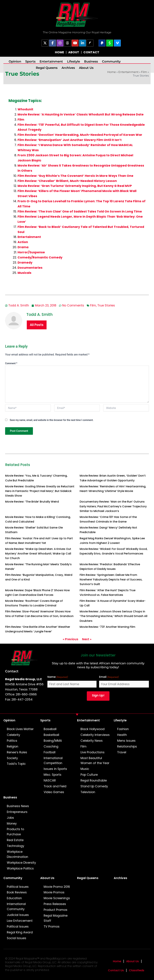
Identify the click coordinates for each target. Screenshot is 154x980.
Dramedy (25, 263)
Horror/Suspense (31, 252)
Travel (122, 752)
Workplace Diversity (21, 863)
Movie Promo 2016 (57, 887)
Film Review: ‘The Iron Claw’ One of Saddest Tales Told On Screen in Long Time (80, 211)
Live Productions (93, 752)
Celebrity (13, 735)
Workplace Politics (20, 868)
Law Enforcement (20, 921)
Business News (18, 806)
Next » (87, 639)
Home (112, 72)
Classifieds (137, 970)
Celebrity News (92, 741)
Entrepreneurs (17, 812)
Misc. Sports (53, 775)
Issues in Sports (55, 769)
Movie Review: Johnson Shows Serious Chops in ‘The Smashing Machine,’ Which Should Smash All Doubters (113, 616)
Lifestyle (74, 61)
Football (50, 752)
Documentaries (30, 268)
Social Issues (17, 938)
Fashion (123, 729)
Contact (12, 671)
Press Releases (55, 904)
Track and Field (55, 786)
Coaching (51, 746)
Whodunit (25, 109)
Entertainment (51, 61)
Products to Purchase (15, 832)
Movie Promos (54, 892)
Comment (11, 363)
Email (109, 677)
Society (12, 758)
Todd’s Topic (16, 764)
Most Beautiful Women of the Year (95, 761)
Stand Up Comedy (94, 786)
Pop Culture (89, 775)
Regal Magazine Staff (56, 918)
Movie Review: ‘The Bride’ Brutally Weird (32, 502)
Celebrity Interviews (95, 735)
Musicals (24, 273)
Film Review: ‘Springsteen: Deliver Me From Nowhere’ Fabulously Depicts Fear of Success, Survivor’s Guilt (111, 580)
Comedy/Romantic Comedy (40, 257)
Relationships (127, 746)
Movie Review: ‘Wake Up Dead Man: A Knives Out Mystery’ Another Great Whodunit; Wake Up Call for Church (38, 554)
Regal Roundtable (94, 780)
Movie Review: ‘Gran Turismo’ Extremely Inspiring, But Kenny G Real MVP (75, 186)
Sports (30, 61)
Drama (23, 247)
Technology (16, 846)
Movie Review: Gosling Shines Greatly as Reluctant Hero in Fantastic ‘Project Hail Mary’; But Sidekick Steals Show (40, 491)
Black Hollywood (93, 729)
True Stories (106, 305)
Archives (68, 68)
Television (88, 792)
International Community (16, 907)
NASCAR (50, 780)
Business (91, 61)
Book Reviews (17, 892)
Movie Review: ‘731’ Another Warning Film (107, 627)
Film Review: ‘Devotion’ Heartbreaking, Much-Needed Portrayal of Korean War (80, 135)
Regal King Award (20, 932)
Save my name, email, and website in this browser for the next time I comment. (52, 420)
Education (14, 898)
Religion (13, 746)
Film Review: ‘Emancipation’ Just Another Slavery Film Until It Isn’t (70, 140)
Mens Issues (126, 741)
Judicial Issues (18, 915)
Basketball (51, 735)
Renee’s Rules (17, 752)
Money (12, 824)
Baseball (50, 729)
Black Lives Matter (20, 729)
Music (85, 769)
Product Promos (56, 910)
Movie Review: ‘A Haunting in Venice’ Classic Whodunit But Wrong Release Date (81, 114)
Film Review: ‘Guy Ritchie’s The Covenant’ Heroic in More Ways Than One (75, 176)
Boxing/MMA (53, 741)
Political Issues (18, 887)
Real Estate (15, 840)
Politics (12, 741)
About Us (86, 68)
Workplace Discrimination (17, 854)
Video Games (54, 792)
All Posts (37, 325)
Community (111, 61)
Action (23, 242)
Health (122, 735)
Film (144, 72)
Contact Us (116, 970)
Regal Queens (47, 68)
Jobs (10, 818)
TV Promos (52, 927)
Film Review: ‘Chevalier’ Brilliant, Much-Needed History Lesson (67, 181)
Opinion (15, 61)
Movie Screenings (57, 898)
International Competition (53, 761)
